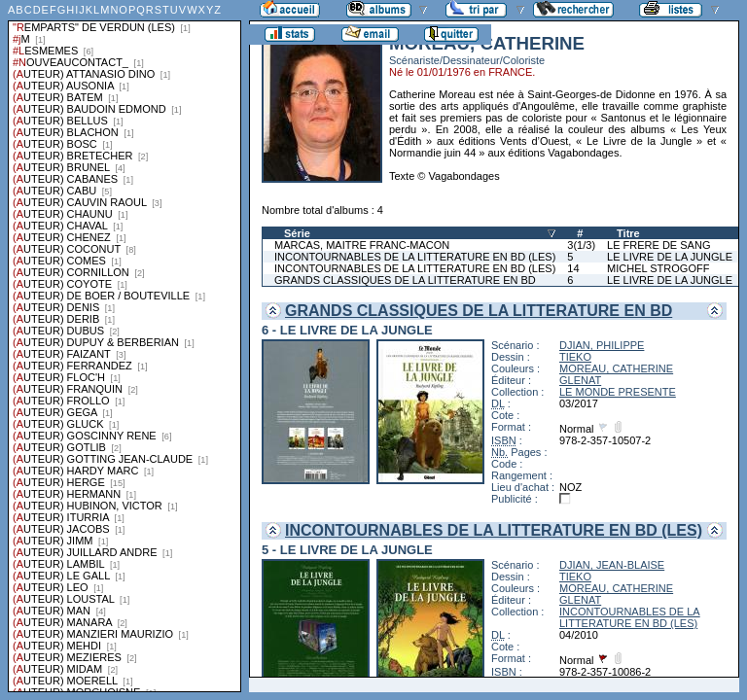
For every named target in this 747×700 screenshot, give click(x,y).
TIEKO (575, 357)
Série (297, 233)
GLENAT (580, 380)
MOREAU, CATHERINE (616, 368)
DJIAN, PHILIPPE (602, 345)
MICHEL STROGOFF (658, 268)
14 (573, 268)
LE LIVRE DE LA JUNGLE (670, 257)
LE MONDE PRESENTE (618, 392)
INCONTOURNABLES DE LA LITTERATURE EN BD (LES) (415, 257)
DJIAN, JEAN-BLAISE (612, 565)
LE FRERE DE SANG (658, 245)
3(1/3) (581, 245)
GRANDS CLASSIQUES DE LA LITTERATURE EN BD (405, 280)
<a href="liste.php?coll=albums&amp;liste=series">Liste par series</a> (124, 346)
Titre (628, 233)
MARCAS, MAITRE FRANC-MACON (362, 245)
